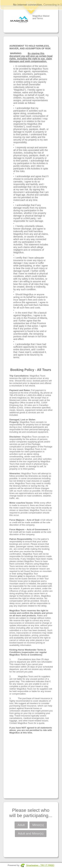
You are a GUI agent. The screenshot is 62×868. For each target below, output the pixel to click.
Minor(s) (38, 825)
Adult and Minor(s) (31, 833)
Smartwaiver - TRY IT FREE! (40, 865)
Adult (21, 825)
